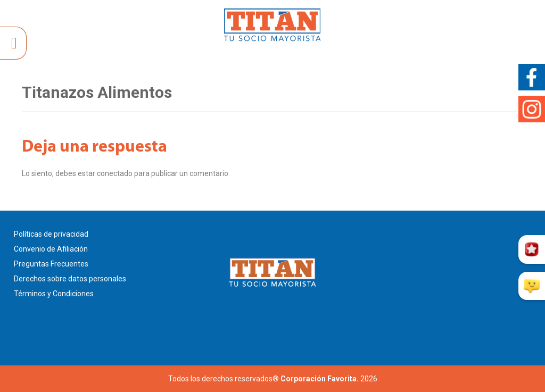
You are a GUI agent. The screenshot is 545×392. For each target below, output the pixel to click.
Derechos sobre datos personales (70, 279)
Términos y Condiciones (54, 294)
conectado (115, 173)
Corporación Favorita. (320, 379)
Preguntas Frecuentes (51, 264)
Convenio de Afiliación (51, 249)
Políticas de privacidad (51, 234)
